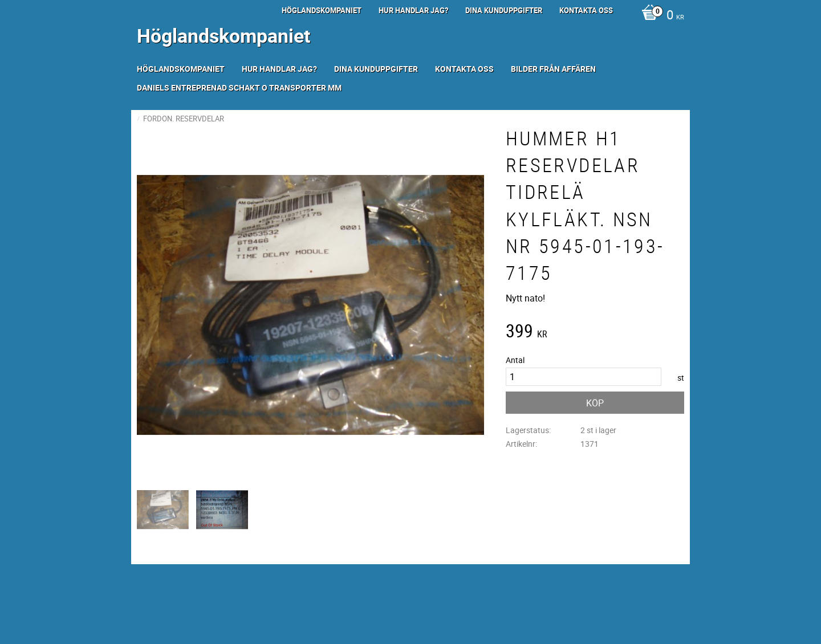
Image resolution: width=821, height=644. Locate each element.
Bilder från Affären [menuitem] (553, 69)
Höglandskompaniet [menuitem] (322, 10)
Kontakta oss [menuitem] (586, 10)
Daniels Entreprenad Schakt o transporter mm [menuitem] (239, 87)
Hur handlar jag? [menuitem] (413, 10)
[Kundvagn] (660, 16)
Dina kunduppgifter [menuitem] (504, 10)
